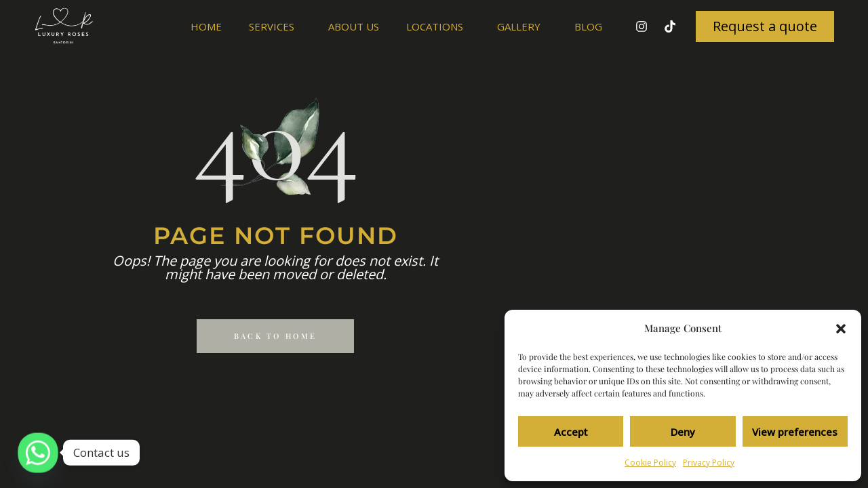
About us (354, 26)
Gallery (522, 26)
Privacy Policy (709, 463)
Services (275, 26)
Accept (571, 432)
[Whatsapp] (38, 453)
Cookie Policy (650, 463)
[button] (841, 329)
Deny (683, 432)
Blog (588, 26)
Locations (438, 26)
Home (206, 26)
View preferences (795, 432)
